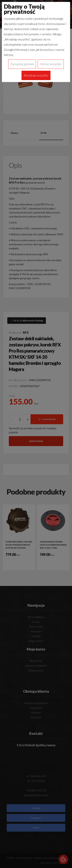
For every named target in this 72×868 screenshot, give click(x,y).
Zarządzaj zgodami (22, 64)
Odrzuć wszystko (51, 64)
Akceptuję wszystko (36, 75)
